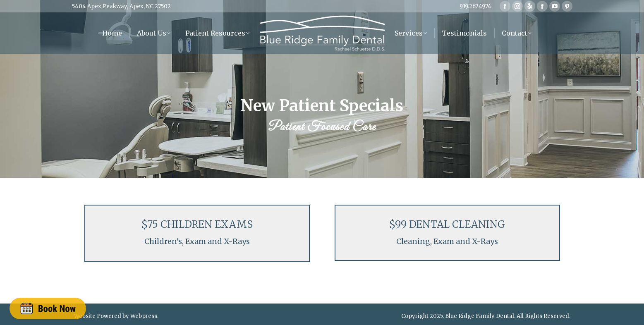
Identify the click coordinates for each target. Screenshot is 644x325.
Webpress (144, 313)
